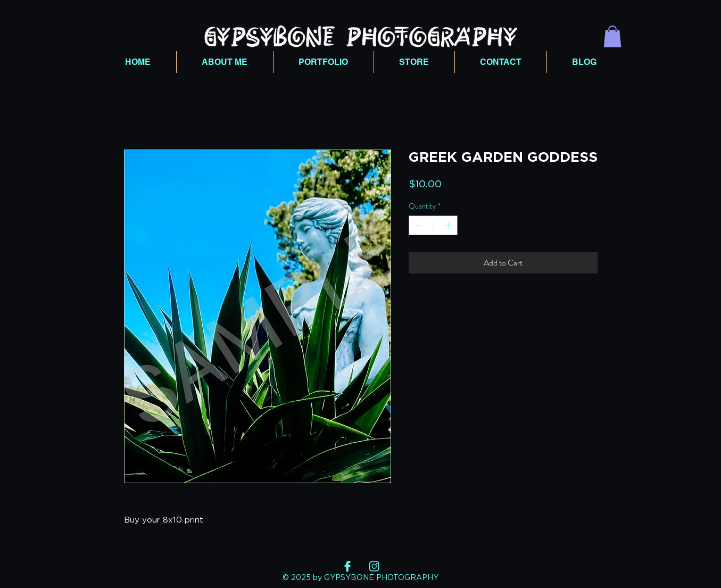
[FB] (347, 566)
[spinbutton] (433, 225)
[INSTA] (374, 566)
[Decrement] (417, 225)
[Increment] (449, 225)
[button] (612, 36)
